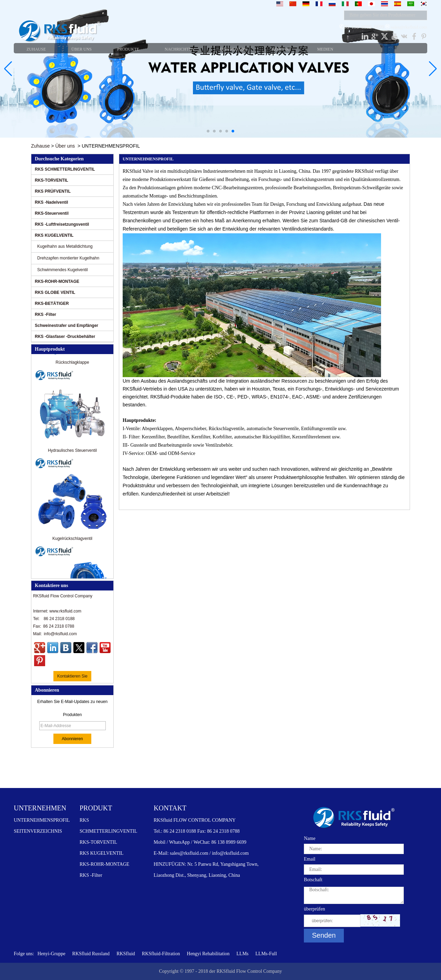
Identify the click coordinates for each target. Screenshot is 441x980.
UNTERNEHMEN (40, 808)
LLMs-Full (266, 954)
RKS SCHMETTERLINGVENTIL (65, 169)
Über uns (65, 146)
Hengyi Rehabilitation (208, 954)
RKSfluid (126, 954)
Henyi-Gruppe (52, 954)
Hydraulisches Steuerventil (72, 451)
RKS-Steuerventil (52, 213)
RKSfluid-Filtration (161, 954)
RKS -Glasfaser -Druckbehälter (65, 337)
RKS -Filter (45, 315)
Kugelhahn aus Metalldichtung (65, 246)
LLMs (242, 954)
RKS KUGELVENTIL (54, 235)
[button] (208, 131)
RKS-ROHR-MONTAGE (57, 281)
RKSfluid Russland (91, 954)
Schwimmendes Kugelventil (63, 270)
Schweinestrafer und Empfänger (66, 326)
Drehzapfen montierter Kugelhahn (68, 258)
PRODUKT (96, 808)
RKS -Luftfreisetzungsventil (62, 224)
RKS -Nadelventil (52, 202)
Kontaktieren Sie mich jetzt (72, 678)
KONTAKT (170, 808)
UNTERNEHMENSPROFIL (42, 820)
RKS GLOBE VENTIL (55, 292)
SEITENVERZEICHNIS (38, 831)
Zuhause (40, 146)
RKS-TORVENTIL (52, 180)
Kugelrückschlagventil (72, 540)
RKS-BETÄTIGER (52, 303)
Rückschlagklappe (72, 363)
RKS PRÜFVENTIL (53, 191)
